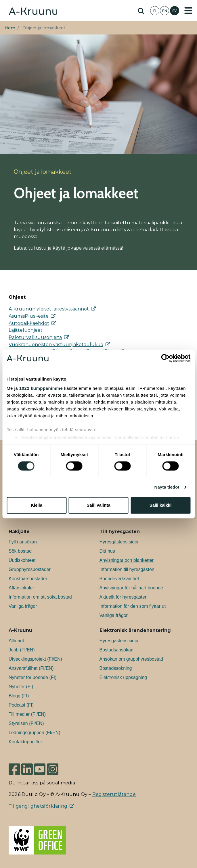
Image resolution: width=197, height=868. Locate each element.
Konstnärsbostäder (28, 579)
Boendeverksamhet (119, 579)
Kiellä (37, 505)
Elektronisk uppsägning (123, 677)
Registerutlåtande (114, 794)
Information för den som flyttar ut (133, 606)
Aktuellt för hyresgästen (124, 597)
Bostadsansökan (116, 650)
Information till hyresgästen (127, 569)
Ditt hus (107, 551)
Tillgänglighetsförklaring (38, 806)
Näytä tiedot (167, 487)
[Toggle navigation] (188, 11)
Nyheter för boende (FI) (32, 677)
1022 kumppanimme (41, 388)
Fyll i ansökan (23, 542)
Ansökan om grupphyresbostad (131, 659)
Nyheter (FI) (21, 687)
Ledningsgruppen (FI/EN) (35, 733)
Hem (10, 28)
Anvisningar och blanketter (127, 560)
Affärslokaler (21, 588)
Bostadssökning (116, 668)
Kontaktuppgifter (25, 742)
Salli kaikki (161, 505)
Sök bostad (20, 551)
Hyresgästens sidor (119, 542)
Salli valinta (98, 505)
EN (165, 11)
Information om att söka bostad (40, 597)
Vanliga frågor (23, 606)
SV (175, 11)
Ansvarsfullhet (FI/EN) (31, 668)
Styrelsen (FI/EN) (26, 723)
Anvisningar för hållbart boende (131, 588)
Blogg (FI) (19, 696)
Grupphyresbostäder (30, 569)
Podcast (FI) (21, 705)
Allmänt (16, 641)
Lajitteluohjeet (26, 330)
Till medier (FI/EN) (27, 714)
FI (155, 11)
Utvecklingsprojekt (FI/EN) (35, 659)
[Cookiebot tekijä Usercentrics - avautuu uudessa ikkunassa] (165, 358)
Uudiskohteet (22, 560)
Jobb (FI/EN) (22, 650)
